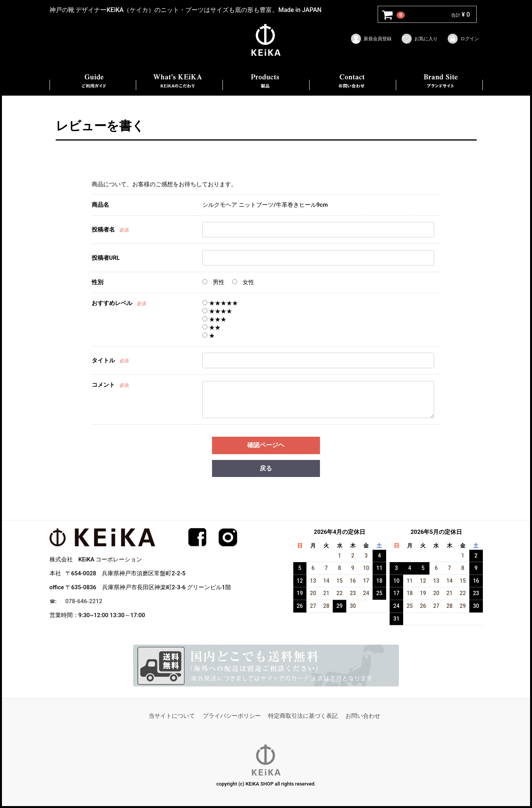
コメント (103, 385)
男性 (213, 282)
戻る (266, 468)
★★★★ (217, 311)
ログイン (463, 39)
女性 (243, 282)
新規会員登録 (371, 39)
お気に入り (419, 39)
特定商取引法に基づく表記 (303, 716)
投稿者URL (106, 258)
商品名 (100, 205)
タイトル (103, 361)
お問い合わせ (363, 716)
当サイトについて (172, 716)
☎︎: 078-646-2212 (76, 602)
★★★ (214, 319)
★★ (211, 328)
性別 (98, 282)
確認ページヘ (266, 445)
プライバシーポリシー (232, 716)
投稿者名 (103, 230)
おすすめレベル (112, 303)
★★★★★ (220, 303)
